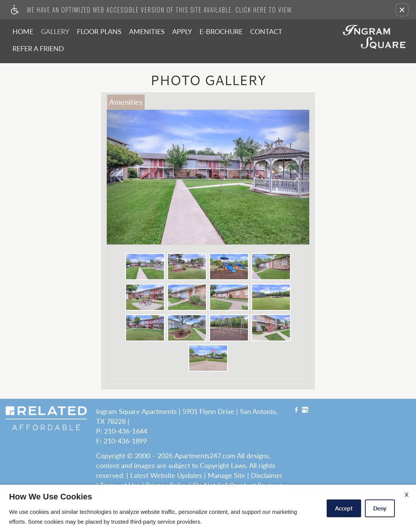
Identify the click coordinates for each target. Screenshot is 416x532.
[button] (402, 10)
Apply (182, 31)
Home (23, 31)
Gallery (55, 31)
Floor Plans (99, 31)
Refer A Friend (38, 48)
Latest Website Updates (166, 476)
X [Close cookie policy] (407, 494)
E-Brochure (221, 31)
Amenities (147, 31)
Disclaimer (267, 476)
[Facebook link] (296, 411)
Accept (344, 508)
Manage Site (227, 476)
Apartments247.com (205, 456)
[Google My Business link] (305, 411)
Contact (266, 31)
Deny (380, 508)
